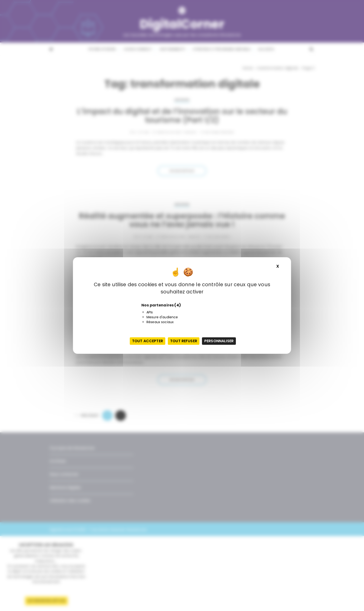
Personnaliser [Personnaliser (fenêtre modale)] (219, 341)
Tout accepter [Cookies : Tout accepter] (148, 341)
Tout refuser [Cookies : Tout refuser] (184, 341)
